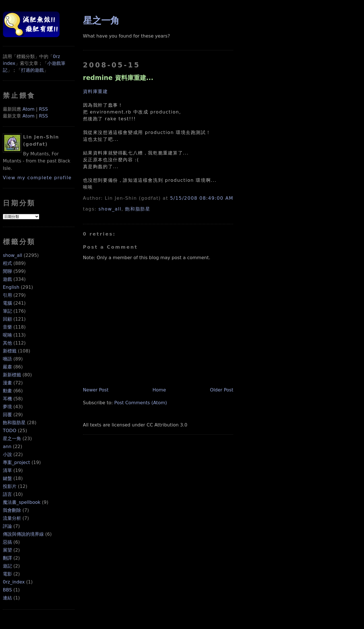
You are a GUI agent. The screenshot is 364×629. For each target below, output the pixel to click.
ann (7, 447)
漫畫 (7, 383)
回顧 (7, 319)
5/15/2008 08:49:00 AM (202, 198)
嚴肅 (7, 367)
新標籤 (10, 351)
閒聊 (7, 271)
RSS (43, 109)
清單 (7, 470)
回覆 (7, 415)
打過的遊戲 (32, 70)
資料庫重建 (96, 91)
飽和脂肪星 (14, 423)
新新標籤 (12, 375)
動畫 (7, 391)
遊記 (7, 566)
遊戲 (7, 279)
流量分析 (12, 518)
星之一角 (12, 439)
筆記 (7, 311)
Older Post (222, 390)
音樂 (7, 327)
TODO (10, 431)
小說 (7, 454)
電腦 (7, 303)
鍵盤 (7, 478)
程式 (7, 263)
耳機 (7, 399)
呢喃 (7, 335)
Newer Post (96, 390)
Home (159, 390)
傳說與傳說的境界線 (23, 534)
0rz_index (14, 582)
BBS (7, 590)
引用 (7, 295)
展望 (7, 550)
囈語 (7, 359)
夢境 (7, 407)
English (11, 287)
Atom (28, 109)
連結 (7, 598)
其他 (7, 343)
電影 (7, 574)
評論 (7, 526)
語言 (7, 494)
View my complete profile (37, 178)
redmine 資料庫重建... (118, 78)
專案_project (16, 462)
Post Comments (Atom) (141, 403)
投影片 (10, 486)
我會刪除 (12, 510)
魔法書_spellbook (22, 502)
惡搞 (7, 542)
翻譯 (7, 558)
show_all (13, 255)
